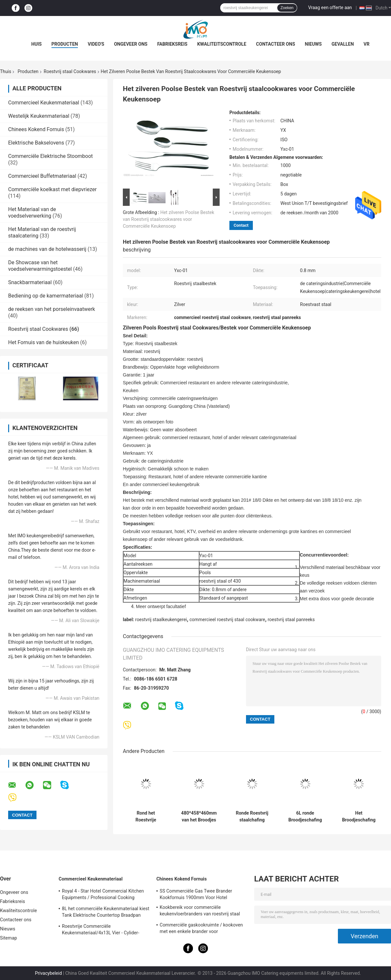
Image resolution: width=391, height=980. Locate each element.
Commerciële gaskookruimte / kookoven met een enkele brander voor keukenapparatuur (201, 929)
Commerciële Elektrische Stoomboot (51, 156)
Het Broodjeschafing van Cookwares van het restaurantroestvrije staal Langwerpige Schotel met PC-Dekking (359, 817)
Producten (65, 44)
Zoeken (287, 8)
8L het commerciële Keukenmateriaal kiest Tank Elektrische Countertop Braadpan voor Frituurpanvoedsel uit (106, 913)
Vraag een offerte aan (330, 8)
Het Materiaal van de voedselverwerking (32, 213)
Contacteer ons (276, 44)
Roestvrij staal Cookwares (70, 71)
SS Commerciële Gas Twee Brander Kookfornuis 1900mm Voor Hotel (196, 894)
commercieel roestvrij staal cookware (227, 620)
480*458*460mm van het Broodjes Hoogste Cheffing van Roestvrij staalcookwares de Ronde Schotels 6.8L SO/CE (199, 817)
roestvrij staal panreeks (291, 620)
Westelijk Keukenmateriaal (39, 116)
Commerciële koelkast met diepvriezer (52, 189)
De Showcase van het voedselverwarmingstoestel (40, 266)
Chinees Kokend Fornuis (36, 129)
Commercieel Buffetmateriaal (42, 176)
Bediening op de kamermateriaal (46, 296)
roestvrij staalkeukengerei (161, 620)
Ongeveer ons (131, 44)
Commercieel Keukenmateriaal (44, 103)
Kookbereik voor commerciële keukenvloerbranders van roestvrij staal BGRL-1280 (200, 911)
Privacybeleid (48, 973)
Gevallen (342, 44)
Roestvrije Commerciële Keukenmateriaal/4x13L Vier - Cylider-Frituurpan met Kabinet (101, 930)
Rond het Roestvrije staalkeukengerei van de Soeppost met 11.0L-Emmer (146, 817)
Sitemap (8, 938)
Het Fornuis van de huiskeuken (43, 342)
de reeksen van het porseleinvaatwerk (52, 309)
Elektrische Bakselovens (36, 143)
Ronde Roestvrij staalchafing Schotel (252, 817)
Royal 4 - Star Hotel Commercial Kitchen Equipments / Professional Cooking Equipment (103, 895)
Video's (96, 44)
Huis (36, 44)
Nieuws (313, 44)
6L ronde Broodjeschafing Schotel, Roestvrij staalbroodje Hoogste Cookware (305, 817)
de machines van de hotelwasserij (47, 249)
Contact (241, 225)
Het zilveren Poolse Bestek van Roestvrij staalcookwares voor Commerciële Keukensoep (168, 219)
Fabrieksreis (172, 44)
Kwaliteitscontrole (222, 44)
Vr (367, 44)
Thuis (6, 71)
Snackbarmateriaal (30, 282)
